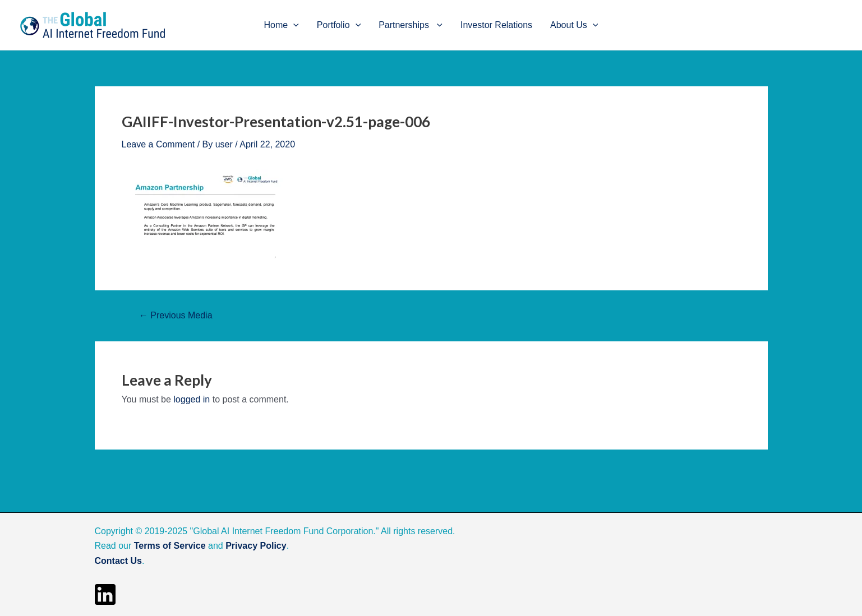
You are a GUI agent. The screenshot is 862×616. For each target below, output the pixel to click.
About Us (574, 25)
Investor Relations (496, 25)
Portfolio (339, 25)
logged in (192, 399)
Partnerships (411, 25)
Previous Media (176, 316)
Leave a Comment (158, 144)
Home (282, 25)
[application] (293, 25)
